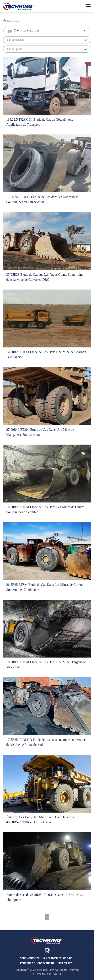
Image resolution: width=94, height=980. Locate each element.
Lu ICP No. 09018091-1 (47, 974)
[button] (47, 31)
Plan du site (65, 963)
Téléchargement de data (57, 958)
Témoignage (13, 21)
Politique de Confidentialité (37, 963)
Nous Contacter (29, 958)
